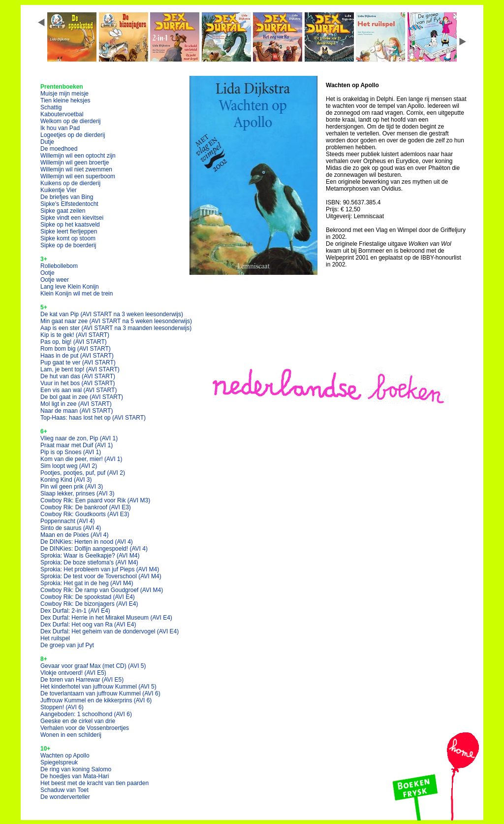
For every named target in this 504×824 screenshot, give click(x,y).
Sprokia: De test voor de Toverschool (101, 576)
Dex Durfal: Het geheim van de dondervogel (110, 631)
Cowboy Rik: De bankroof (86, 507)
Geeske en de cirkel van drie (78, 721)
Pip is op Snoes (71, 452)
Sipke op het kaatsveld (70, 225)
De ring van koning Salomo (76, 769)
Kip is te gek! (75, 335)
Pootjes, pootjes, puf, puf (83, 473)
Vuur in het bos (78, 383)
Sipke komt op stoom (68, 238)
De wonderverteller (65, 797)
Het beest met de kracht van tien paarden (94, 783)
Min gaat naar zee (116, 321)
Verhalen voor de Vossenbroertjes (85, 728)
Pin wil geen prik (72, 487)
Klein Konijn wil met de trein (77, 294)
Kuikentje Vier (59, 190)
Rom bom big (76, 349)
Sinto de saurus (71, 528)
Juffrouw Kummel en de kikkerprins (96, 700)
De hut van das (78, 376)
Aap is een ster (116, 328)
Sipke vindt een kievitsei (72, 218)
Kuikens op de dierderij (70, 183)
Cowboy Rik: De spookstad (88, 597)
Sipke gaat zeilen (63, 211)
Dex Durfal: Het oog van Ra (88, 625)
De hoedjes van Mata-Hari (75, 776)
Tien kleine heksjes (65, 100)
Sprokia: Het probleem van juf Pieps (100, 569)
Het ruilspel (55, 638)
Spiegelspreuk (59, 762)
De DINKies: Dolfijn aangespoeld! (94, 549)
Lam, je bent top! (80, 369)
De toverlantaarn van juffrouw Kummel (100, 693)
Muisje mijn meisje (64, 94)
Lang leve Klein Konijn (70, 287)
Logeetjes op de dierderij (73, 135)
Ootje (47, 273)
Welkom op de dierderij (71, 121)
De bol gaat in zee (82, 397)
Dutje (47, 142)
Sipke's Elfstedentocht (69, 204)
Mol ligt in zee (76, 404)
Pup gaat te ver (78, 363)
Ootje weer (55, 280)
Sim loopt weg (69, 466)
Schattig (51, 107)
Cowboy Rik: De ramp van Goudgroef (102, 590)
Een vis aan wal (79, 390)
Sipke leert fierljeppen (69, 231)
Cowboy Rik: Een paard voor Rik (95, 500)
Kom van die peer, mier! (81, 459)
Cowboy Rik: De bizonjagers (89, 604)
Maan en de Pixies (75, 535)
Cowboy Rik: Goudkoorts (85, 514)
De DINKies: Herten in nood (87, 542)
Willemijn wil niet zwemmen (76, 169)
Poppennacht (68, 521)
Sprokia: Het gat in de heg (87, 583)
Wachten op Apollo (65, 756)
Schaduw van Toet (64, 790)
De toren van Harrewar (82, 680)
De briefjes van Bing (67, 197)
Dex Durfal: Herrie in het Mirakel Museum (106, 618)
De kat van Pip (112, 314)
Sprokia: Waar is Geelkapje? (90, 556)
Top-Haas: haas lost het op (93, 418)
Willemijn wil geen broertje (75, 163)
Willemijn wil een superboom (78, 176)
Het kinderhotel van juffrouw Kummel (98, 687)
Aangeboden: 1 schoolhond (86, 714)
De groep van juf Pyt (67, 645)
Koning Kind (66, 480)
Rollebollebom (59, 266)
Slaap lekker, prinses (78, 494)
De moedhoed (59, 149)
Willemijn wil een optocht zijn (78, 156)
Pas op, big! (74, 342)
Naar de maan (77, 411)
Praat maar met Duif (77, 445)
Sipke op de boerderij (68, 245)
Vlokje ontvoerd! (73, 673)
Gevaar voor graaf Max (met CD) (93, 666)
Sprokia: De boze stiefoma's (89, 562)
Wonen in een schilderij (71, 735)
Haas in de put (77, 356)
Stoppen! (62, 707)
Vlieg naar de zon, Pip (79, 438)
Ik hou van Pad (60, 128)
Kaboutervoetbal (62, 114)
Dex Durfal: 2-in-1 (75, 611)
